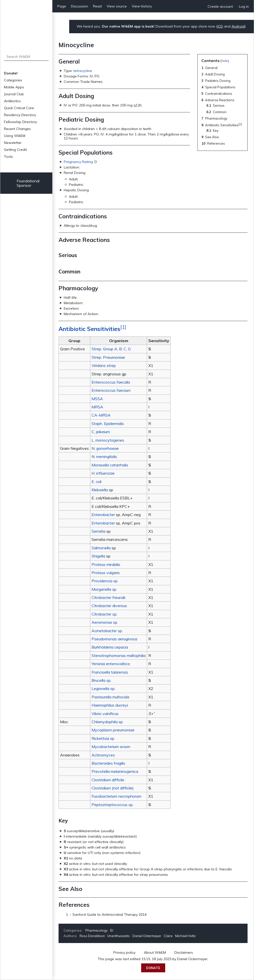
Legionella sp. (103, 688)
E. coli (96, 482)
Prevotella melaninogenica (115, 771)
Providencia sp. (105, 581)
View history (142, 6)
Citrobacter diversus (109, 606)
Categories (13, 80)
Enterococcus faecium (111, 390)
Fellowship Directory (20, 122)
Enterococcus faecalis (111, 382)
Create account (220, 6)
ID (112, 930)
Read (97, 6)
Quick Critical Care (19, 108)
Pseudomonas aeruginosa (114, 639)
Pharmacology (96, 930)
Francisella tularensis (110, 672)
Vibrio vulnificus (105, 714)
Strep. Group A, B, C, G (111, 349)
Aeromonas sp (104, 622)
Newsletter (13, 143)
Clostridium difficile (108, 780)
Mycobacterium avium (111, 747)
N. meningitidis (104, 457)
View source (117, 6)
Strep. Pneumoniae (108, 357)
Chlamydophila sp (107, 722)
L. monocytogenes (108, 440)
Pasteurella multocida (110, 697)
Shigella (98, 556)
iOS (220, 26)
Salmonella (101, 548)
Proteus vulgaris (106, 573)
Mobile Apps (14, 87)
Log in (244, 6)
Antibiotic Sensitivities (89, 329)
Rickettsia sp (103, 738)
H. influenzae (103, 473)
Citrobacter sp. (104, 614)
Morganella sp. (104, 589)
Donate (153, 968)
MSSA (97, 399)
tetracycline (83, 71)
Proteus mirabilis (106, 564)
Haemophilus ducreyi (110, 705)
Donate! (11, 73)
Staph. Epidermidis (108, 424)
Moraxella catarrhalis (110, 465)
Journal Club (14, 94)
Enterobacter (103, 515)
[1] (123, 327)
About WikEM (155, 952)
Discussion (79, 6)
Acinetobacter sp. (107, 631)
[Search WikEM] (26, 57)
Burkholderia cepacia (110, 647)
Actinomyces (103, 755)
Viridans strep (104, 365)
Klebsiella (100, 490)
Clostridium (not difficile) (113, 788)
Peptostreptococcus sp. (112, 805)
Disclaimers (184, 952)
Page (62, 6)
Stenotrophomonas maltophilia (119, 655)
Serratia (98, 531)
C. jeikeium (101, 432)
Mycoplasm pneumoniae (113, 730)
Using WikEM (15, 136)
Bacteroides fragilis (108, 763)
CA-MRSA (101, 415)
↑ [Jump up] (71, 915)
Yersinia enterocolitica (111, 664)
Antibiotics (12, 101)
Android (238, 26)
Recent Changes (17, 129)
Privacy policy (124, 952)
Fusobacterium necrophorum (116, 796)
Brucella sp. (101, 680)
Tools (8, 157)
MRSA (97, 407)
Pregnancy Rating (78, 162)
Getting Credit (15, 150)
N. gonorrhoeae (105, 448)
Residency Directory (20, 115)
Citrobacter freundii (108, 597)
